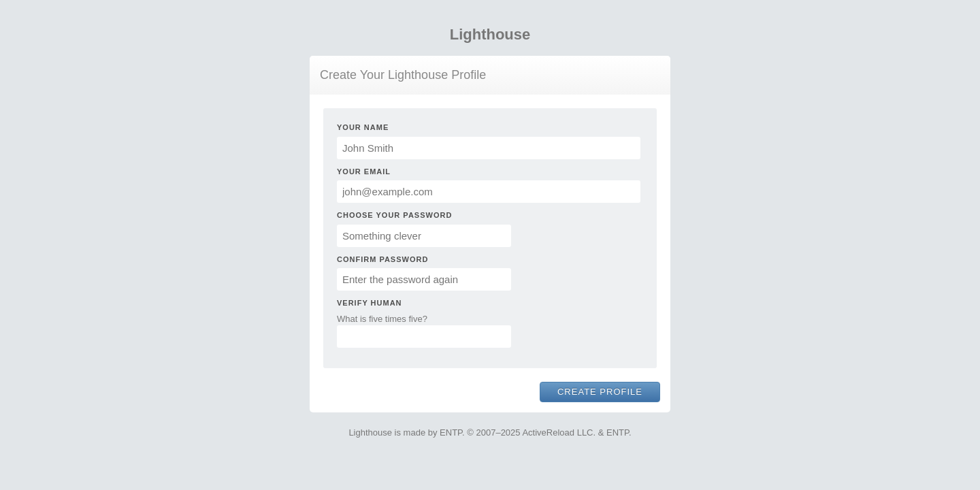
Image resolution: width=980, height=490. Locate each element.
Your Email (364, 171)
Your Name (363, 127)
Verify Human (370, 303)
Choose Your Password (394, 215)
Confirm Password (382, 259)
